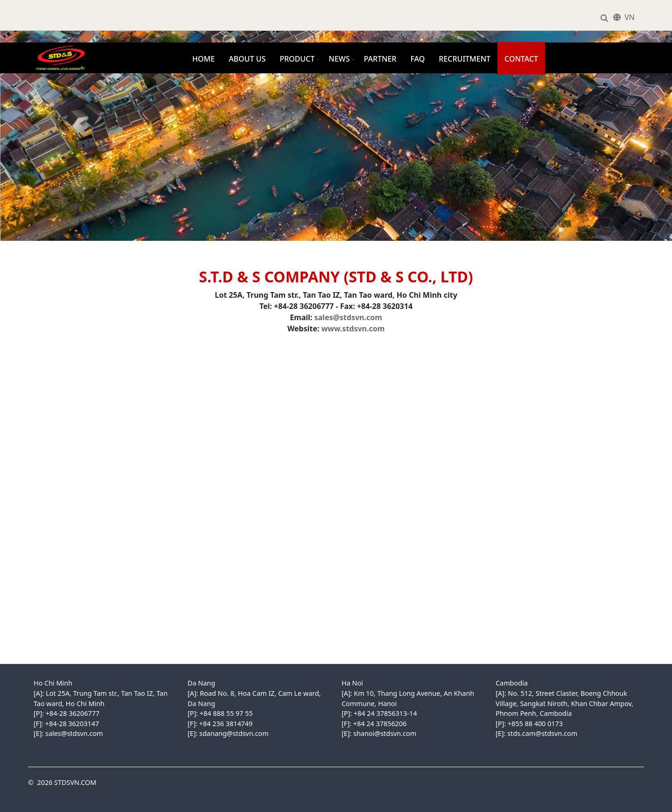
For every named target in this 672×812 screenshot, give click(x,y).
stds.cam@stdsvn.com (542, 733)
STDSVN (42, 47)
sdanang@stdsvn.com (234, 733)
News (339, 59)
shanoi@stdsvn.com (385, 733)
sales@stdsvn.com (348, 317)
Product (297, 59)
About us (247, 59)
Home (203, 59)
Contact (521, 59)
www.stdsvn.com (353, 329)
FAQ (417, 59)
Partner (380, 59)
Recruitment (465, 59)
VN (630, 17)
